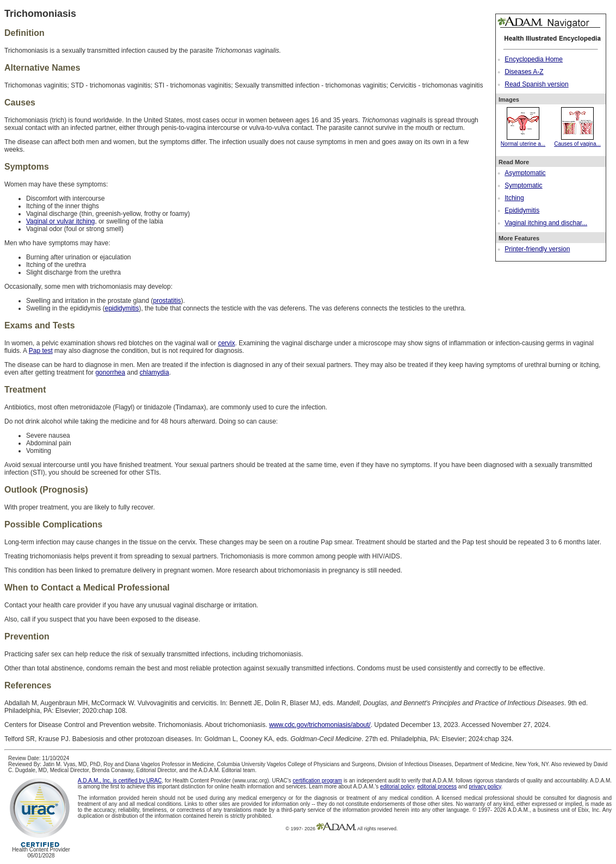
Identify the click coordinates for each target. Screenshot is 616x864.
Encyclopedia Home (534, 59)
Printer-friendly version (537, 249)
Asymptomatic (525, 173)
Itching (514, 198)
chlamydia (154, 372)
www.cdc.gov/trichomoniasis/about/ (320, 725)
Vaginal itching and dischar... (546, 223)
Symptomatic (523, 185)
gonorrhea (110, 372)
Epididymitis (522, 210)
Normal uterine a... (523, 141)
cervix (226, 343)
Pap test (41, 351)
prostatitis (167, 301)
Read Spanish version (536, 84)
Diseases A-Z (524, 72)
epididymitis (122, 308)
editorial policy (397, 787)
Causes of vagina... (577, 141)
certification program (317, 781)
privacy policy (485, 787)
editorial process (437, 787)
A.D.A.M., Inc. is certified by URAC (120, 781)
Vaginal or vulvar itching (61, 221)
